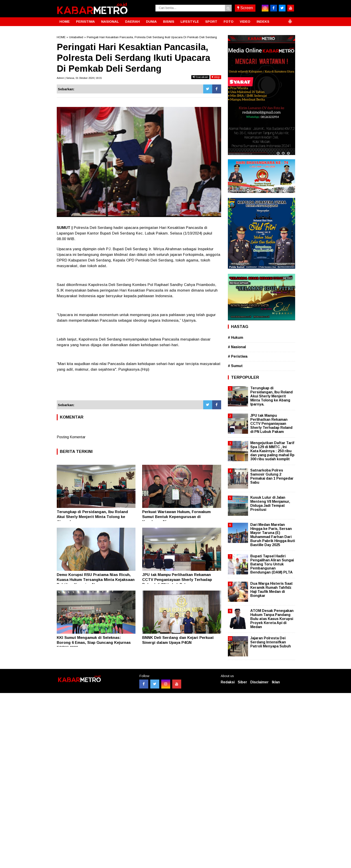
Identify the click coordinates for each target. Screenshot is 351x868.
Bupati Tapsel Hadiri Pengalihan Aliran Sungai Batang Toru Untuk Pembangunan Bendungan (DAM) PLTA (272, 564)
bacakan (200, 77)
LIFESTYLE (190, 21)
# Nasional (237, 347)
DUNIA (151, 21)
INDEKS (263, 21)
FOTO (229, 21)
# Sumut (235, 366)
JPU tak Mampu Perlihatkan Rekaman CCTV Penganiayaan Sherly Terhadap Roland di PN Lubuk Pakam (177, 580)
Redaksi (228, 682)
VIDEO (245, 21)
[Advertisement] (139, 388)
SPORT (211, 21)
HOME (65, 21)
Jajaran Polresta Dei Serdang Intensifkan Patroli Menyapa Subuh (271, 642)
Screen (245, 8)
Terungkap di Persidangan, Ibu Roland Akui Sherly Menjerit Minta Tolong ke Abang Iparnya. (92, 517)
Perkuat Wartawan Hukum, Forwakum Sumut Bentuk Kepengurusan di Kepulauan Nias (176, 517)
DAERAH (132, 21)
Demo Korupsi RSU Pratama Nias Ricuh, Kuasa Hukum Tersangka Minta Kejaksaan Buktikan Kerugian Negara (96, 580)
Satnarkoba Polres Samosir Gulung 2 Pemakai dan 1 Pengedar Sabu (272, 476)
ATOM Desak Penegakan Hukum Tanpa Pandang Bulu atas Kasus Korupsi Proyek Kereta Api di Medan (272, 619)
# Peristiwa (238, 356)
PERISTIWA (85, 21)
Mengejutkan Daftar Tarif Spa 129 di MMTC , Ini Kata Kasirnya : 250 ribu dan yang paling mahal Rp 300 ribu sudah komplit (272, 451)
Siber (242, 682)
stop (216, 77)
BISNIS (169, 21)
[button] (290, 20)
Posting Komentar (71, 437)
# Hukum (235, 338)
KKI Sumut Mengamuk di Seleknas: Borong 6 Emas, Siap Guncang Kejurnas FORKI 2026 (94, 643)
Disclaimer (259, 682)
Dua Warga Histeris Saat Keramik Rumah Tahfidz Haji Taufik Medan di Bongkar (271, 590)
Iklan (276, 682)
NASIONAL (110, 21)
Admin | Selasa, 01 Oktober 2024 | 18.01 (79, 78)
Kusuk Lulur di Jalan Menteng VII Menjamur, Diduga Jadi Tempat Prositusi (270, 504)
